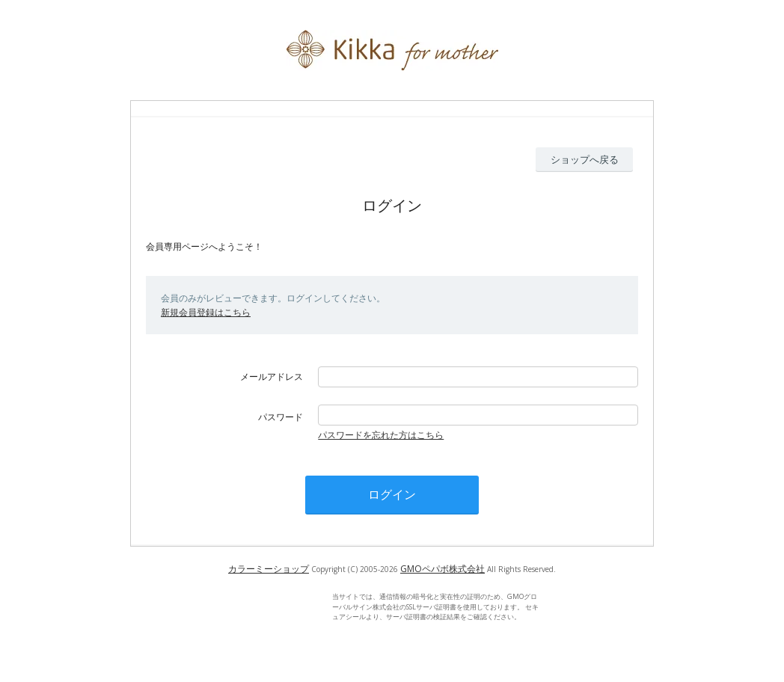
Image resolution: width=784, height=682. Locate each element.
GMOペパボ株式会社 (442, 569)
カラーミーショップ (269, 569)
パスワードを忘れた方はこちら (381, 435)
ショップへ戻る (585, 159)
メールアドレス (272, 377)
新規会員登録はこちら (206, 312)
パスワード (281, 417)
